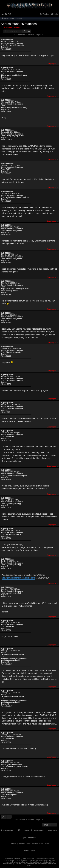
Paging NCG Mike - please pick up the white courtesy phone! (15, 290)
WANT (8, 169)
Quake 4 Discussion (14, 765)
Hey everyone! (11, 795)
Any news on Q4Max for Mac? (17, 767)
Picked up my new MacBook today (14, 75)
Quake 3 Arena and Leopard (16, 476)
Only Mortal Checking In (15, 45)
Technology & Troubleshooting (13, 655)
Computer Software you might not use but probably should (14, 659)
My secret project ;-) (13, 504)
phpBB (21, 844)
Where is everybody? (14, 231)
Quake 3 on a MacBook (14, 408)
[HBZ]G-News (8, 40)
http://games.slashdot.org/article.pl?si (18, 578)
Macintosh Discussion (15, 43)
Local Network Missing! (15, 380)
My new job (10, 437)
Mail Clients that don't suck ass (18, 197)
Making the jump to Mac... (15, 136)
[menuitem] (8, 14)
